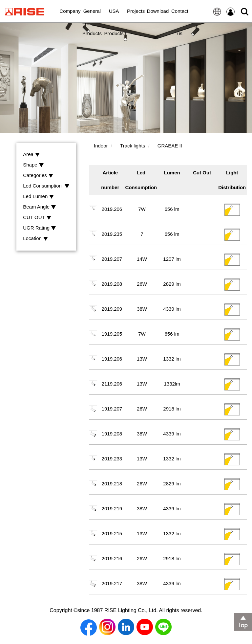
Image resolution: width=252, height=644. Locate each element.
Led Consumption (46, 186)
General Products (92, 15)
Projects (136, 11)
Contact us (180, 15)
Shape (33, 165)
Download (158, 11)
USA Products (114, 15)
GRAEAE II (170, 146)
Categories (38, 176)
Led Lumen (38, 197)
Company (70, 11)
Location (35, 239)
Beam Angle (39, 207)
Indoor (101, 146)
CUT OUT (37, 218)
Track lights (133, 146)
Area (31, 155)
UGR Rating (39, 228)
